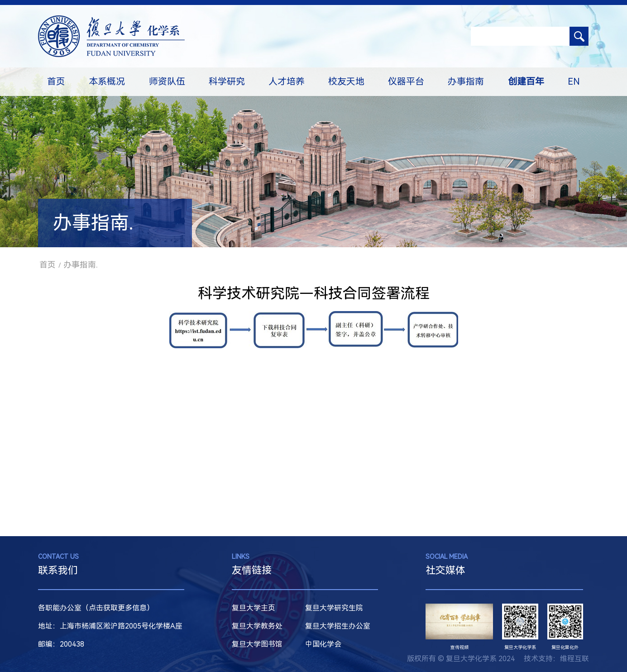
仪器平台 (406, 82)
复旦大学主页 (254, 608)
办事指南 (466, 82)
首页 (56, 82)
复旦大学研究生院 (334, 608)
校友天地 (346, 82)
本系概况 (107, 82)
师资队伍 (167, 82)
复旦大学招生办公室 (338, 626)
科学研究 (227, 82)
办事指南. (81, 265)
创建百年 (526, 82)
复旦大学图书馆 (257, 644)
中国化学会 (323, 644)
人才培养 (287, 82)
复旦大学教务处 (257, 626)
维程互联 (574, 659)
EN (574, 82)
